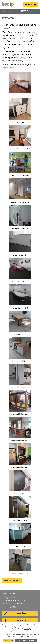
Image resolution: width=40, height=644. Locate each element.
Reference (13, 11)
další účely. (27, 629)
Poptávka (22, 613)
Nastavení (32, 641)
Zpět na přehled (12, 580)
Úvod (4, 11)
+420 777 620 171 (14, 604)
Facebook (22, 620)
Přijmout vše (8, 641)
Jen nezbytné (21, 641)
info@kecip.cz (15, 607)
